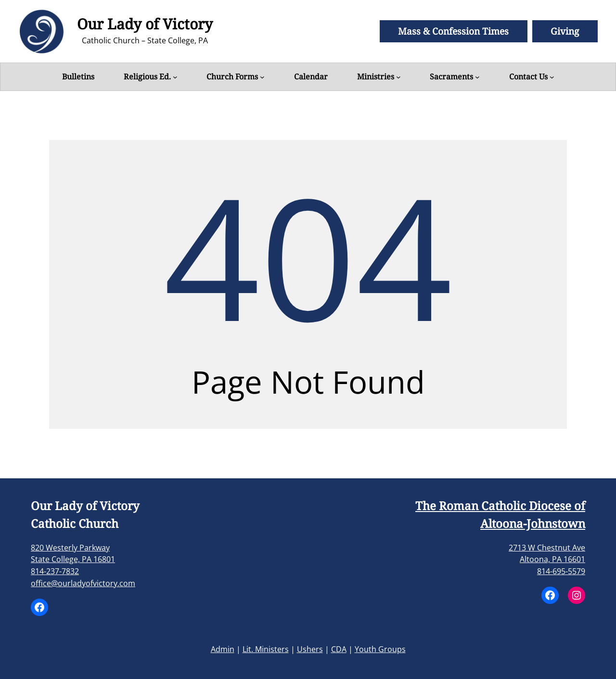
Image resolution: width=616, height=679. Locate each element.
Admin (223, 649)
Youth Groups (380, 649)
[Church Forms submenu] (262, 77)
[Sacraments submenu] (477, 77)
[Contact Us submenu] (552, 77)
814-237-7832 (55, 571)
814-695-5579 (561, 571)
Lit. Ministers (266, 649)
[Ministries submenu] (398, 77)
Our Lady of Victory (145, 24)
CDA (339, 649)
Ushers (310, 649)
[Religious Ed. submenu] (175, 77)
